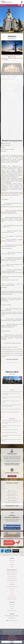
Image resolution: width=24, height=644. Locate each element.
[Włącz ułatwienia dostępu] (22, 6)
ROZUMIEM (12, 642)
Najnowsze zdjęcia (12, 373)
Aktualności (12, 37)
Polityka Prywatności (12, 637)
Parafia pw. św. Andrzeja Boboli (7, 2)
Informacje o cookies (12, 639)
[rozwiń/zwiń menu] (22, 2)
